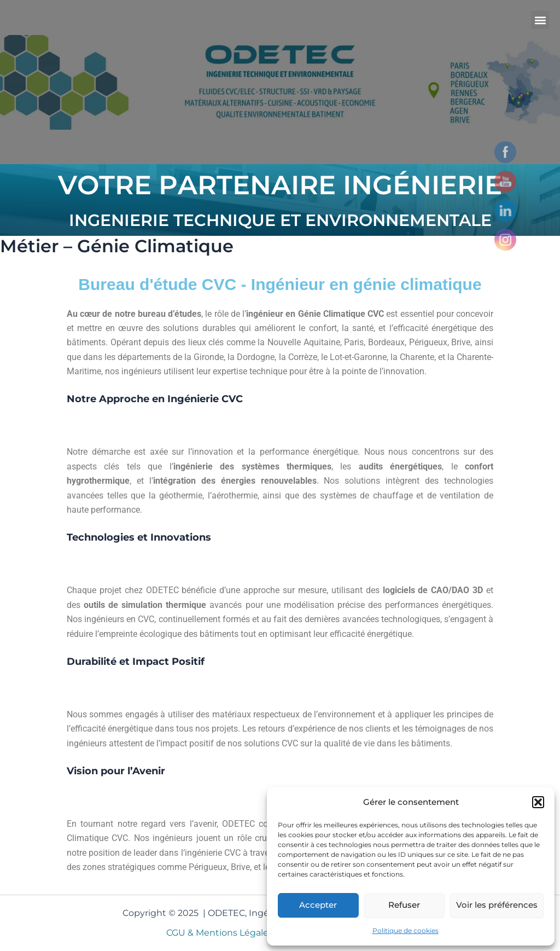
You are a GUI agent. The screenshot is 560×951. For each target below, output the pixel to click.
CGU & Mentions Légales (221, 933)
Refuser (404, 905)
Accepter (318, 905)
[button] (538, 802)
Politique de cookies (406, 930)
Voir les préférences (497, 905)
